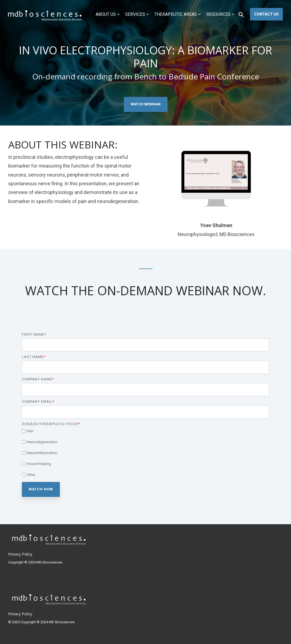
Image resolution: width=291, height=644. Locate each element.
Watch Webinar (146, 104)
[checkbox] (145, 453)
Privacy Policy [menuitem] (20, 554)
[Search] (241, 14)
